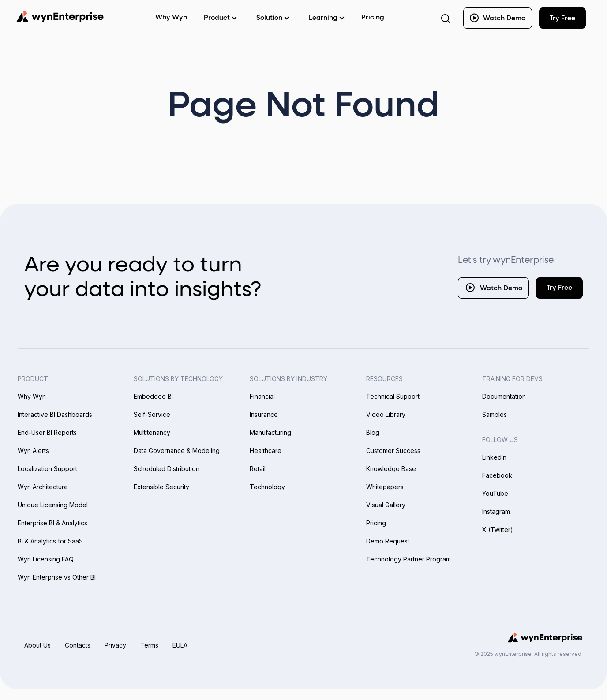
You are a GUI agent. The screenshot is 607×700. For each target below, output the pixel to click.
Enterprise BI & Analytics (52, 523)
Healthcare (266, 451)
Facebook (497, 475)
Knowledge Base (391, 469)
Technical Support (393, 396)
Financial (262, 396)
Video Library (386, 414)
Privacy (115, 645)
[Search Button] (446, 18)
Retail (258, 469)
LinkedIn (494, 457)
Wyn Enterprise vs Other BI (57, 577)
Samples (495, 414)
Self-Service (152, 414)
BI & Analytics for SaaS (50, 541)
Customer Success (393, 451)
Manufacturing (270, 432)
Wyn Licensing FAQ (46, 559)
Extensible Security (161, 487)
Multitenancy (152, 432)
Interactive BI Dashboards (55, 414)
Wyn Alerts (33, 451)
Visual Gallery (386, 505)
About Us (37, 645)
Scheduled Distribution (167, 469)
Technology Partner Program (408, 559)
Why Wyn (32, 396)
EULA (180, 645)
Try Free (559, 288)
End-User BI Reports (47, 432)
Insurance (264, 414)
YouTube (495, 493)
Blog (373, 432)
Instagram (496, 511)
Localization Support (47, 469)
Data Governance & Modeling (177, 451)
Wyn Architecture (43, 487)
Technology (267, 487)
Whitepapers (385, 487)
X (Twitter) (498, 530)
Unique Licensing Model (53, 505)
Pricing (373, 17)
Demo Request (388, 541)
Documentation (504, 396)
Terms (149, 645)
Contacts (78, 645)
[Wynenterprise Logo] (60, 16)
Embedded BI (153, 396)
